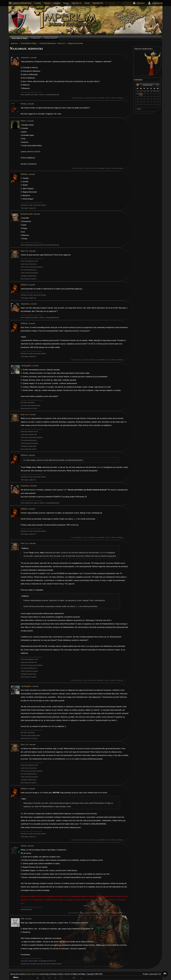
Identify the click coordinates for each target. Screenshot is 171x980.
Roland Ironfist (27, 214)
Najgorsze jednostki (75, 43)
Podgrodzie (36, 38)
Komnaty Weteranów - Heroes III (52, 43)
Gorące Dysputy (51, 38)
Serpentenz (25, 57)
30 (148, 91)
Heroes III (76, 3)
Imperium (68, 20)
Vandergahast (26, 366)
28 (141, 91)
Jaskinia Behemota (33, 974)
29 (145, 91)
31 (151, 91)
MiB (22, 919)
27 (138, 91)
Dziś (139, 110)
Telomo (24, 104)
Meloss (23, 121)
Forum (47, 3)
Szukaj (38, 3)
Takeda (23, 846)
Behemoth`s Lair (18, 20)
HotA (87, 3)
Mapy (66, 3)
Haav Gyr (24, 251)
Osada (57, 3)
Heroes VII (98, 3)
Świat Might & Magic (19, 38)
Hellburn (24, 174)
